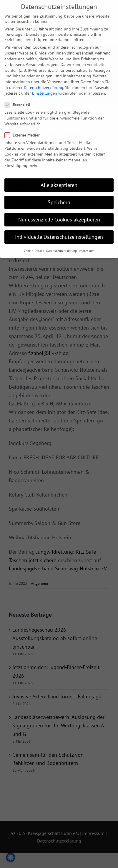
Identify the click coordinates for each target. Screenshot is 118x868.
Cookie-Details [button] (34, 242)
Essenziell (20, 96)
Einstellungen (45, 84)
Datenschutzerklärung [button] (62, 242)
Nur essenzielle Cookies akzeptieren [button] (59, 211)
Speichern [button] (59, 193)
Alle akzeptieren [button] (59, 176)
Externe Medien (25, 126)
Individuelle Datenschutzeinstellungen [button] (59, 228)
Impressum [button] (87, 242)
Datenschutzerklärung (44, 79)
